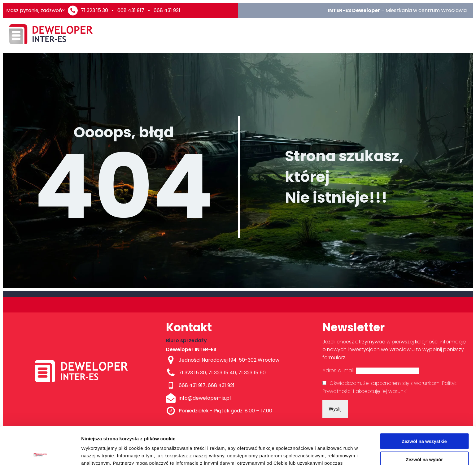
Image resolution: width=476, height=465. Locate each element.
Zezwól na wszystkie (424, 403)
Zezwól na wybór (424, 422)
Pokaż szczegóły (330, 453)
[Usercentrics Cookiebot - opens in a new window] (40, 453)
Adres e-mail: (371, 370)
